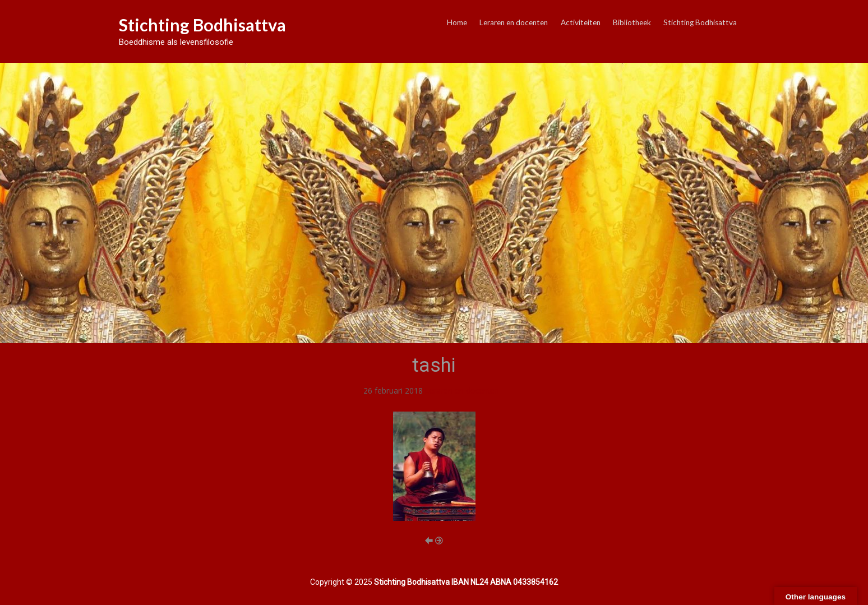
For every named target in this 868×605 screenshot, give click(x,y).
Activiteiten (581, 22)
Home (457, 22)
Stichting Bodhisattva (202, 25)
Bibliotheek (632, 22)
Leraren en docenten (514, 22)
